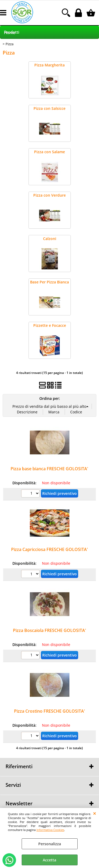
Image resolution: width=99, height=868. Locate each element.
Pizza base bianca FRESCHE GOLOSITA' (49, 469)
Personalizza (50, 844)
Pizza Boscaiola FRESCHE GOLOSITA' (49, 630)
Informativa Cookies (50, 830)
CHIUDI (95, 813)
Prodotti (12, 32)
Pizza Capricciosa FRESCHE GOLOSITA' (49, 549)
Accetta (49, 860)
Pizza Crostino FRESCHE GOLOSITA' (49, 711)
